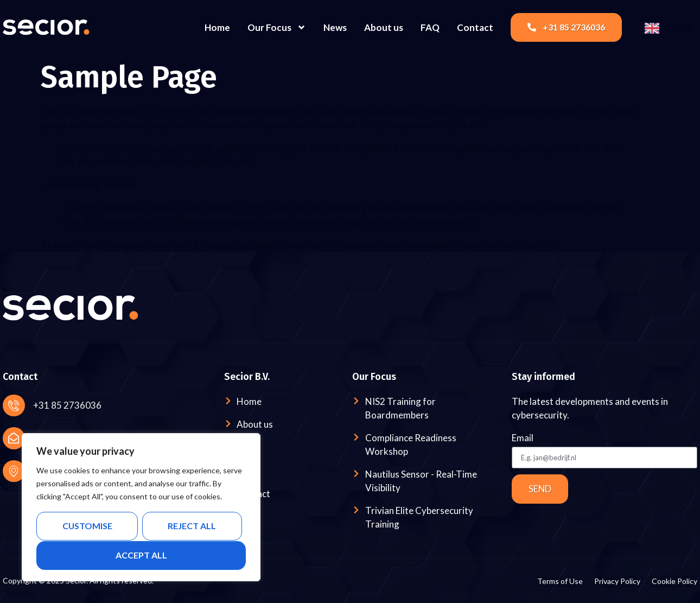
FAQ (430, 27)
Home (217, 27)
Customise (87, 526)
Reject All (192, 526)
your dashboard (249, 245)
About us (384, 27)
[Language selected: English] (668, 27)
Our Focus (277, 27)
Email (523, 438)
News (335, 27)
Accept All (141, 555)
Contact (475, 27)
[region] (141, 507)
